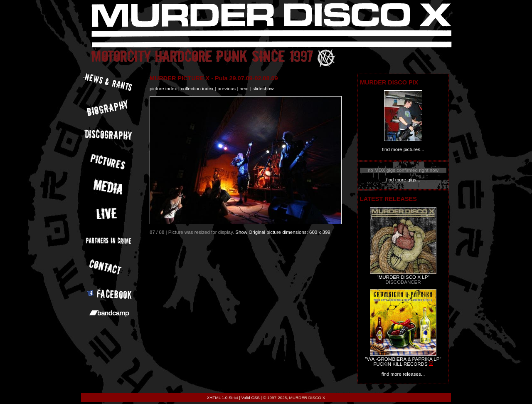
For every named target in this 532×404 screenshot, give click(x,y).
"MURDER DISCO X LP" (403, 277)
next (244, 89)
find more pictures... (403, 149)
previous (227, 89)
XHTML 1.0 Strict (223, 398)
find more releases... (403, 374)
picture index (163, 89)
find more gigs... (403, 180)
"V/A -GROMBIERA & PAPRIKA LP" (403, 359)
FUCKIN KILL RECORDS (400, 364)
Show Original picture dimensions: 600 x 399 (283, 232)
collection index (197, 89)
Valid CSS (251, 398)
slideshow (263, 89)
